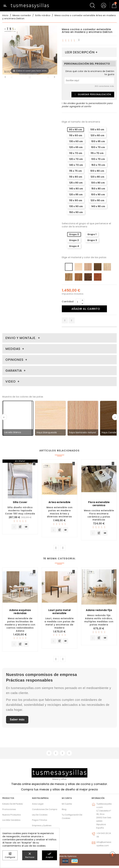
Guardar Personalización (93, 94)
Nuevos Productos (12, 817)
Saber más (17, 721)
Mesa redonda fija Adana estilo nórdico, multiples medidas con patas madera (99, 621)
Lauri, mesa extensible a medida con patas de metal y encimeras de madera (59, 624)
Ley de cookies (40, 817)
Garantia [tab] (14, 371)
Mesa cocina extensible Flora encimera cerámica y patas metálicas (99, 515)
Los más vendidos (11, 822)
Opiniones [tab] (15, 360)
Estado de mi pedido (13, 806)
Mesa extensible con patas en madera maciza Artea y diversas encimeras (59, 512)
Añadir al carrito (87, 309)
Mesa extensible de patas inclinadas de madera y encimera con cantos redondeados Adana (20, 625)
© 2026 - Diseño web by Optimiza (59, 859)
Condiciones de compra (45, 811)
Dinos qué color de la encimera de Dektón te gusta (90, 73)
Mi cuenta (67, 800)
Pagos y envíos (40, 822)
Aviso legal (38, 806)
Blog (64, 811)
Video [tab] (11, 381)
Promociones (9, 811)
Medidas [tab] (13, 349)
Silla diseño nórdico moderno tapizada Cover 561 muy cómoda (20, 511)
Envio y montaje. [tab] (21, 338)
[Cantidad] (78, 302)
